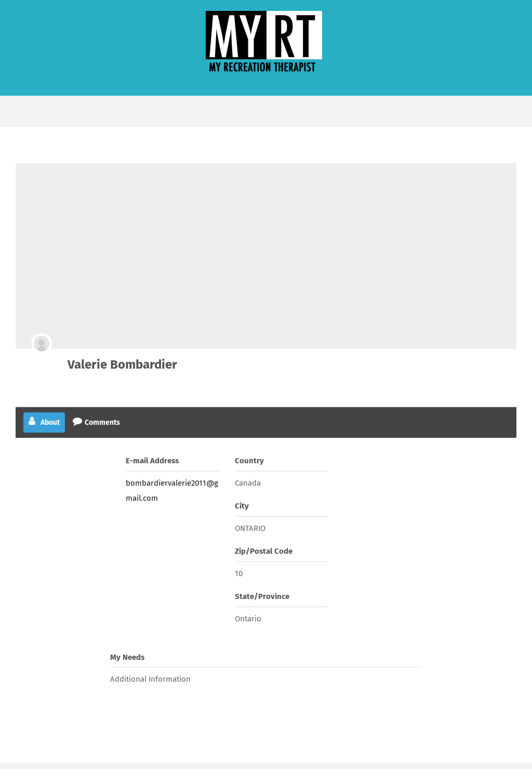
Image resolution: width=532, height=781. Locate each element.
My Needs (127, 657)
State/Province (262, 596)
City (242, 506)
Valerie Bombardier (122, 365)
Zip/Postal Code (264, 551)
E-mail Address (152, 461)
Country (249, 461)
